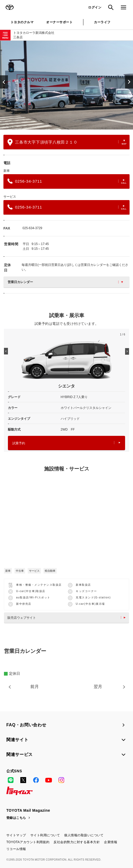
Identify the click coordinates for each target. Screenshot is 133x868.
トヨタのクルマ (22, 22)
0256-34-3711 (67, 181)
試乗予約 (66, 443)
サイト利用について (45, 835)
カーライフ (102, 22)
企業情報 (111, 842)
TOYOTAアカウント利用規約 (28, 842)
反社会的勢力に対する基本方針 (77, 842)
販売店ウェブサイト (68, 618)
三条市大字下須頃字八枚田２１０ (67, 142)
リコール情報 (16, 849)
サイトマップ (16, 835)
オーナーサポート (59, 22)
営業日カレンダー (65, 282)
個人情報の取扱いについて (84, 835)
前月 (35, 687)
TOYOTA (9, 7)
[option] (66, 85)
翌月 (98, 687)
